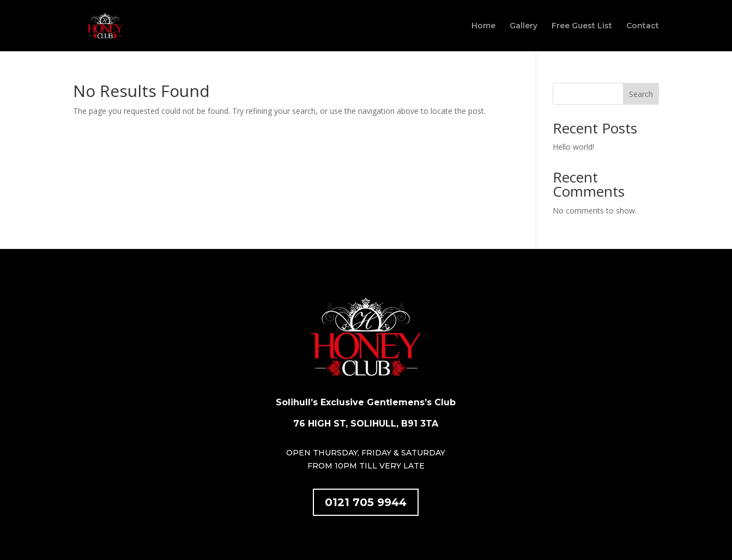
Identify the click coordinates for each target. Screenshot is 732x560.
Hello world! (573, 147)
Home (483, 26)
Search (641, 94)
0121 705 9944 (366, 502)
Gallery (524, 26)
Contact (643, 26)
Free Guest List (582, 26)
